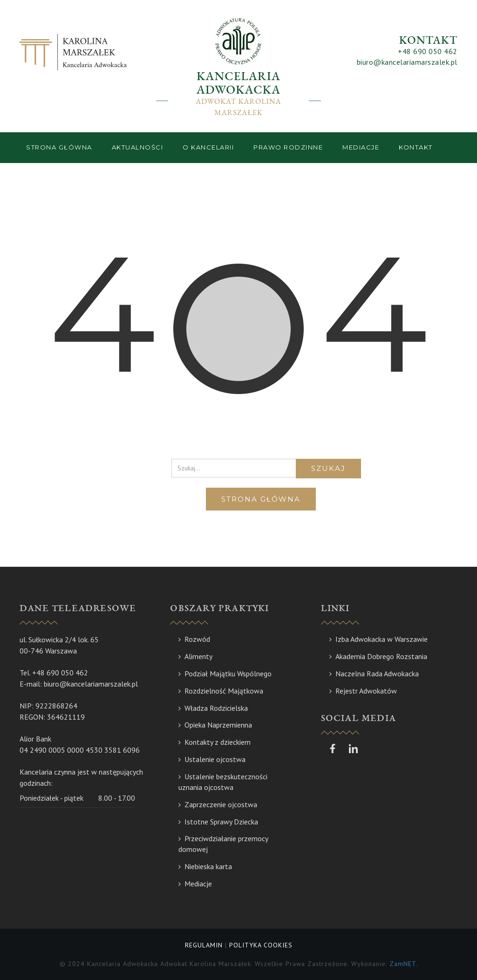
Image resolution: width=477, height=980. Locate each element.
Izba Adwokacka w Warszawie (382, 639)
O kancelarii (208, 147)
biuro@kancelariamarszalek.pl (407, 62)
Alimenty (198, 656)
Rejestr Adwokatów (366, 691)
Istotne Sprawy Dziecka (221, 822)
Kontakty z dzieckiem (218, 742)
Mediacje (361, 147)
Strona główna (59, 147)
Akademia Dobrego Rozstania (381, 656)
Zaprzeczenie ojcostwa (221, 804)
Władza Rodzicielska (216, 708)
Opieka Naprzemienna (218, 725)
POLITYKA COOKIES (261, 945)
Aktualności (138, 147)
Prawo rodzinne (288, 147)
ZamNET (403, 964)
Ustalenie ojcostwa (215, 759)
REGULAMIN (204, 945)
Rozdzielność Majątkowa (224, 691)
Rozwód (197, 639)
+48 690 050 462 (428, 51)
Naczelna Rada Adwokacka (377, 674)
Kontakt (416, 147)
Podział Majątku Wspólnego (228, 674)
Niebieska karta (208, 866)
